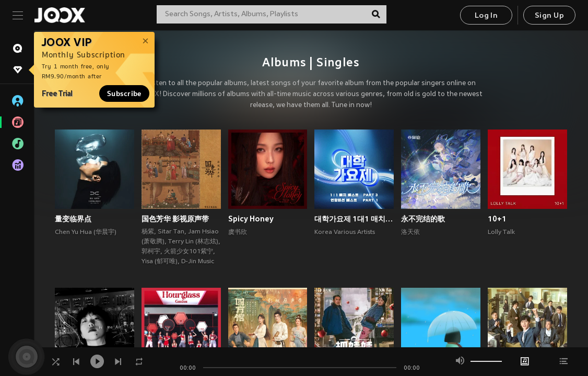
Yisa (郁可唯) (160, 262)
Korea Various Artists (345, 232)
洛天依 (410, 232)
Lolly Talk (501, 232)
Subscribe (124, 93)
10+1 (497, 219)
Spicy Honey (251, 219)
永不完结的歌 (423, 219)
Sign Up (549, 16)
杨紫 (148, 232)
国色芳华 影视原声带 (175, 219)
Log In (486, 16)
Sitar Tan (171, 232)
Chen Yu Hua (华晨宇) (86, 232)
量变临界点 (73, 219)
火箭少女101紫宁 (189, 252)
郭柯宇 (151, 252)
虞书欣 (238, 232)
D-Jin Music (198, 262)
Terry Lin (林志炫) (193, 242)
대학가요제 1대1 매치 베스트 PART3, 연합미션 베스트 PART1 (354, 219)
